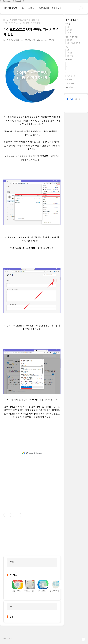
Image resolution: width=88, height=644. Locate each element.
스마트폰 (69, 30)
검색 (81, 8)
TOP (83, 639)
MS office (69, 60)
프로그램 (69, 40)
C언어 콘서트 (71, 76)
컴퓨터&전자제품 (72, 37)
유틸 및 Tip (69, 87)
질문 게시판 (44, 8)
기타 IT (69, 33)
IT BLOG (11, 8)
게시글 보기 (31, 8)
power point (70, 66)
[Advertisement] (32, 453)
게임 (67, 47)
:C (66, 73)
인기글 (78, 99)
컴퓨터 (69, 27)
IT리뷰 (68, 24)
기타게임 (69, 53)
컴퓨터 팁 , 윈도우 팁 (73, 43)
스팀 (68, 50)
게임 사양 (70, 56)
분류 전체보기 (72, 20)
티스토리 (69, 80)
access (69, 69)
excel (68, 63)
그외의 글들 (70, 83)
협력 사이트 (56, 8)
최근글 (70, 99)
